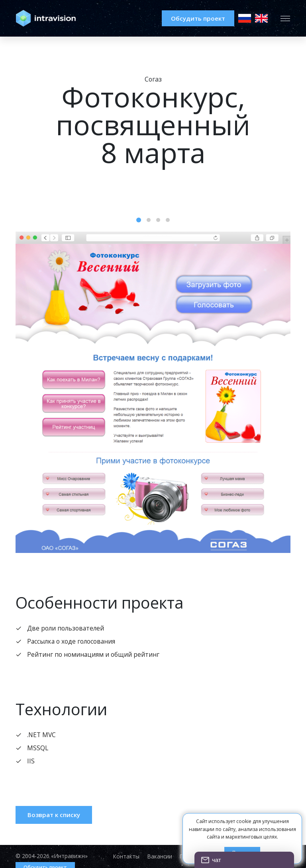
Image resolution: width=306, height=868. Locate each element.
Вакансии (157, 856)
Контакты (123, 856)
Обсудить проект (194, 18)
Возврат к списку (55, 817)
